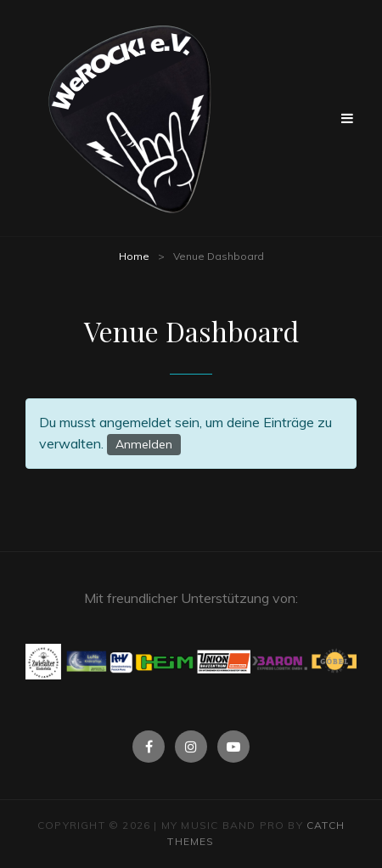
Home (134, 256)
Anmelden (144, 444)
